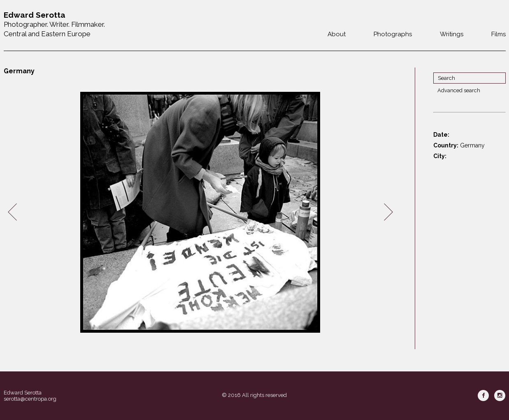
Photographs (393, 34)
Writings (452, 34)
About (337, 34)
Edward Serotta (23, 393)
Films (499, 34)
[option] (200, 212)
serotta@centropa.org (30, 399)
